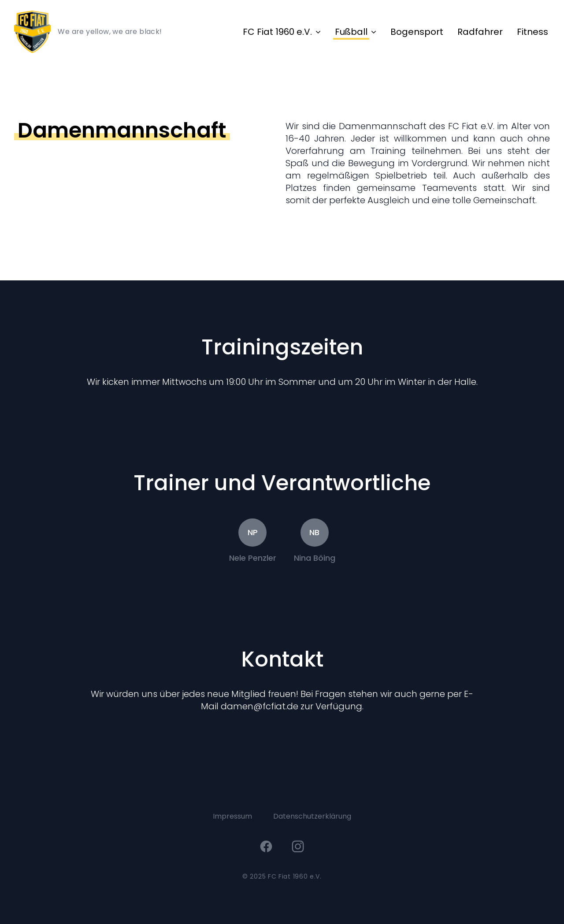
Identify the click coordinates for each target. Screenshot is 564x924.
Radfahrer (480, 32)
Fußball (351, 32)
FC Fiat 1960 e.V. (277, 32)
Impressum (232, 816)
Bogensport (417, 32)
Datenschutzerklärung (312, 816)
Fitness (532, 32)
